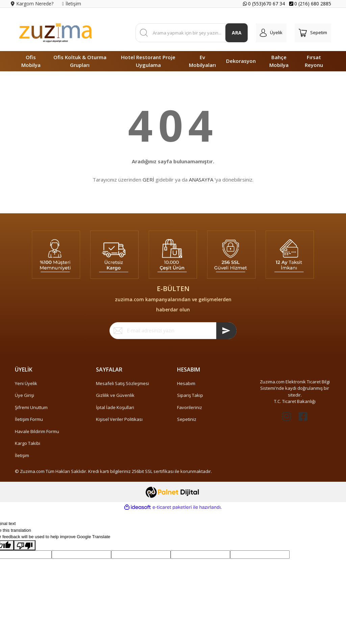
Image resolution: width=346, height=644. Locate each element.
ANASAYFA (201, 180)
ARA (237, 33)
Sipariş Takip (190, 395)
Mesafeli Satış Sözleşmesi (122, 383)
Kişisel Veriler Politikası (119, 419)
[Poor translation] (25, 545)
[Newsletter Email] (173, 331)
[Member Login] (271, 33)
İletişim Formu (29, 419)
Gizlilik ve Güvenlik (115, 395)
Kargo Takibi (28, 443)
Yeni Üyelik (26, 383)
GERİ (148, 180)
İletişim (22, 455)
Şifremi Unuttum (31, 407)
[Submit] (226, 331)
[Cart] (313, 33)
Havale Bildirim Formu (37, 431)
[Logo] (55, 33)
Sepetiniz (187, 419)
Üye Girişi (24, 395)
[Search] (192, 33)
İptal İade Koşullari (115, 407)
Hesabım (186, 383)
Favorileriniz (190, 407)
